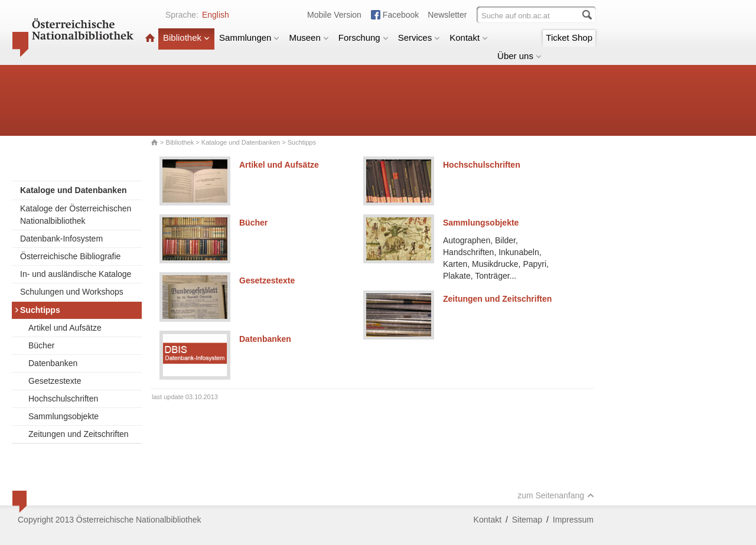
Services (419, 37)
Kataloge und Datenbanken (241, 142)
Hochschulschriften (63, 399)
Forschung (364, 37)
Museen (309, 37)
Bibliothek (186, 37)
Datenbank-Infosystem (61, 239)
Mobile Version (334, 15)
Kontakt (469, 37)
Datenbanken (53, 363)
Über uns (519, 56)
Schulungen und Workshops (72, 292)
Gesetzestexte (55, 381)
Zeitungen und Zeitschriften (79, 434)
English (216, 15)
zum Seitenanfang (556, 495)
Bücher (41, 345)
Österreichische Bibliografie (70, 256)
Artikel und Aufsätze (65, 328)
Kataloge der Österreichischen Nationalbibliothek (76, 215)
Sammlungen (249, 37)
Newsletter (447, 15)
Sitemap (527, 520)
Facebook (401, 15)
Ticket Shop (569, 37)
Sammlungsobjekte (63, 416)
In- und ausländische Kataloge (76, 274)
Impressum (573, 520)
